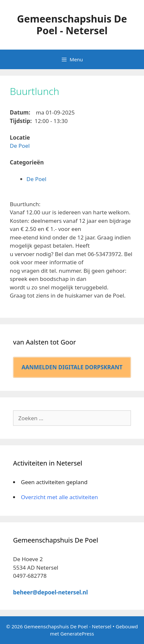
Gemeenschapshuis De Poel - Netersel (72, 25)
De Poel (20, 146)
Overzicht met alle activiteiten (59, 497)
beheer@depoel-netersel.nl (50, 592)
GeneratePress (77, 634)
